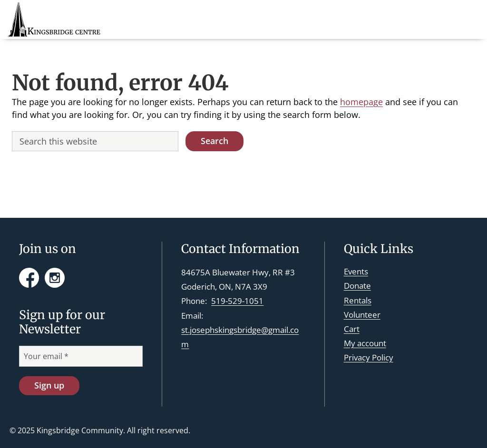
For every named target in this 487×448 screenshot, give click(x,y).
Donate (357, 286)
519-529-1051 (237, 301)
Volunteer (362, 315)
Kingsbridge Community (80, 430)
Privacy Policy (369, 357)
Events (356, 271)
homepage (361, 102)
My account (365, 343)
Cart (352, 329)
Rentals (358, 300)
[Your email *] (81, 356)
